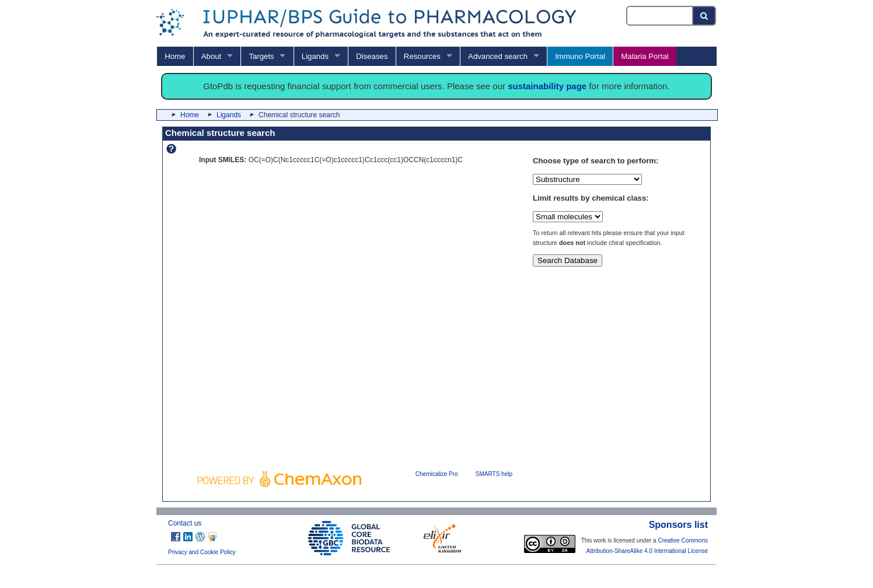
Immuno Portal (580, 56)
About (211, 56)
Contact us (185, 523)
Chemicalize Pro (437, 474)
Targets (261, 56)
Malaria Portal (645, 56)
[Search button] (705, 16)
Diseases (372, 56)
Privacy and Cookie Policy (202, 552)
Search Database (568, 260)
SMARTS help (494, 474)
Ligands (315, 56)
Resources (422, 56)
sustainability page (547, 86)
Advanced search (498, 56)
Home (175, 56)
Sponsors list (678, 525)
